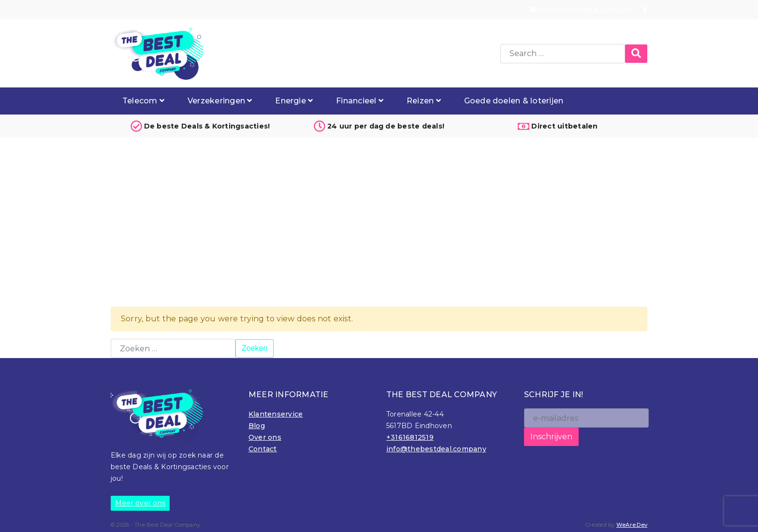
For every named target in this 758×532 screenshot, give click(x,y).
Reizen (424, 101)
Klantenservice (276, 414)
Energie (294, 101)
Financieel (360, 101)
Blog (257, 426)
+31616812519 (410, 437)
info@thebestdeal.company (580, 9)
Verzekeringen (220, 101)
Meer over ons (140, 503)
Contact (263, 449)
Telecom (143, 101)
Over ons (265, 437)
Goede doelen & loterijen (514, 101)
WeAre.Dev (632, 525)
